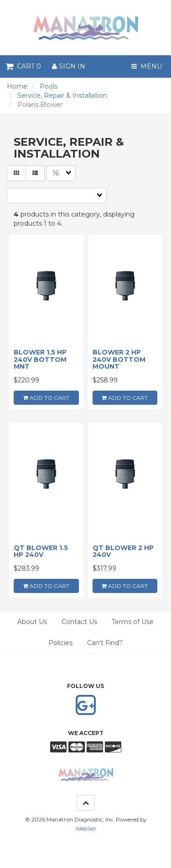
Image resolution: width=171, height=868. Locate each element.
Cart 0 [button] (23, 66)
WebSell (85, 828)
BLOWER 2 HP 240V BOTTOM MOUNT (119, 359)
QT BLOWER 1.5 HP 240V (41, 551)
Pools (49, 86)
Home (17, 86)
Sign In (69, 66)
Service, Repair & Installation (62, 95)
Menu (147, 66)
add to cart (46, 398)
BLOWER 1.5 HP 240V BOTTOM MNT (40, 359)
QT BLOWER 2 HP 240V (123, 551)
